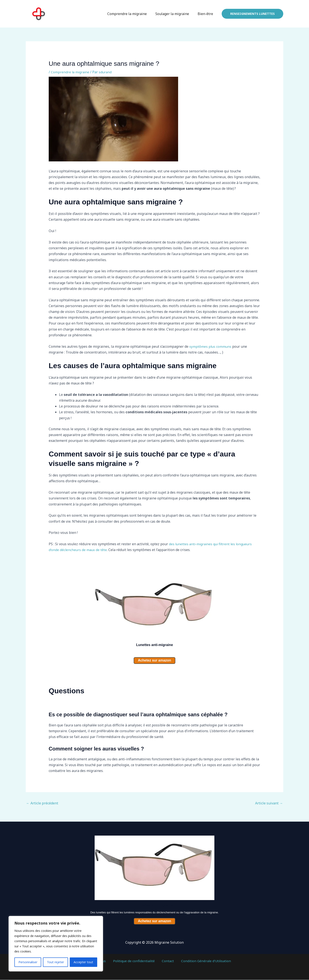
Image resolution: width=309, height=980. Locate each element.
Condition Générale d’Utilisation (201, 961)
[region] (56, 944)
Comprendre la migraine (131, 14)
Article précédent (42, 803)
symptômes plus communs (211, 346)
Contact (166, 961)
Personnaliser (28, 962)
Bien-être (206, 14)
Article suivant (269, 803)
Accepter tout (83, 962)
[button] (252, 14)
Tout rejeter (55, 962)
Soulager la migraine (175, 14)
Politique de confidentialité (135, 961)
